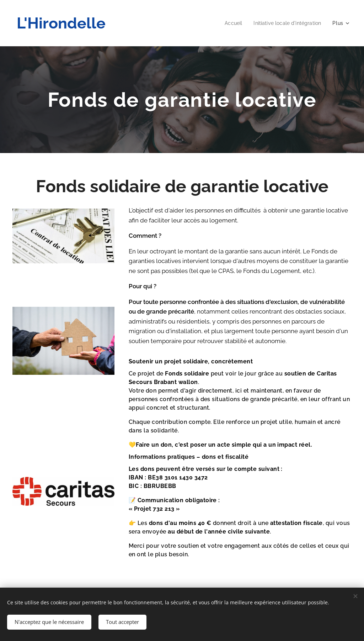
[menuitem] (229, 23)
